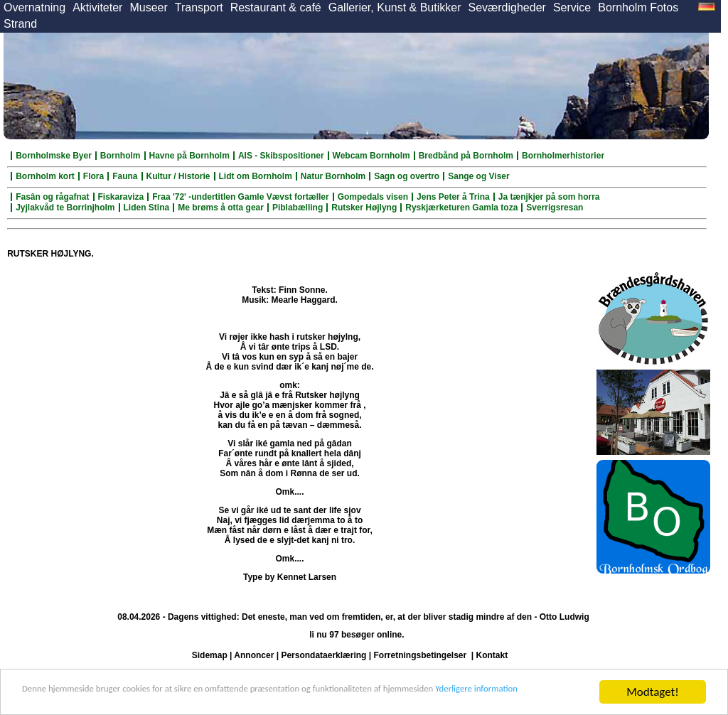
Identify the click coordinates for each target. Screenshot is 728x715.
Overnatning (34, 7)
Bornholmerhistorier (563, 156)
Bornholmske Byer (54, 156)
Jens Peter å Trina (453, 197)
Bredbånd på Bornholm (466, 156)
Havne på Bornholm (189, 156)
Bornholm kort (45, 176)
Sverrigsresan (555, 208)
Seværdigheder (507, 7)
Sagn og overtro (407, 176)
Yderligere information (77, 698)
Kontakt (492, 655)
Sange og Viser (478, 176)
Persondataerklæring (323, 655)
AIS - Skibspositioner (281, 156)
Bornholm (121, 156)
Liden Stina (147, 208)
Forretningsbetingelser (420, 655)
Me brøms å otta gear (221, 208)
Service (572, 7)
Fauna (125, 176)
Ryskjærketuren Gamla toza (461, 208)
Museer (148, 7)
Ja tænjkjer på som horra (549, 197)
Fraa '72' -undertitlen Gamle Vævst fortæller (240, 197)
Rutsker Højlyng (364, 208)
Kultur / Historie (178, 176)
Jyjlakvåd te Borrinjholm (65, 208)
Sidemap (210, 655)
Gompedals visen (373, 197)
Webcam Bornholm (371, 156)
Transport (199, 7)
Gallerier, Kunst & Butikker (395, 7)
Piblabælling (298, 208)
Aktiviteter (97, 7)
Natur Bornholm (333, 176)
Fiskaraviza (121, 197)
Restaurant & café (276, 7)
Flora (93, 176)
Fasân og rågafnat (52, 197)
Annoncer (254, 655)
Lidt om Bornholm (256, 176)
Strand (20, 24)
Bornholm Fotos (638, 7)
